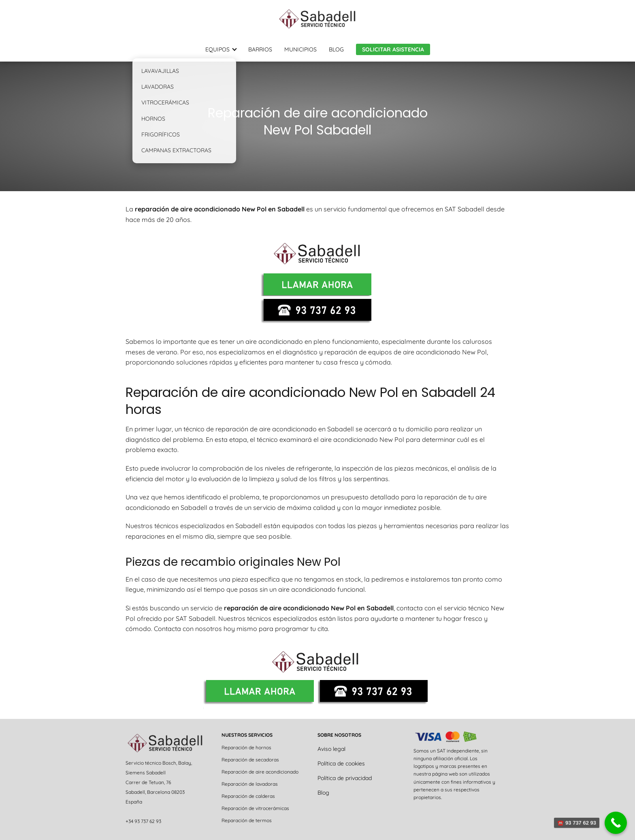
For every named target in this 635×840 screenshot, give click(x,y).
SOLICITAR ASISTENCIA (393, 49)
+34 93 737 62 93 (143, 821)
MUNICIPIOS (300, 49)
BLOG (336, 49)
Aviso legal (331, 749)
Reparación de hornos (246, 747)
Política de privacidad (345, 778)
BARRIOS (260, 49)
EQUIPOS (217, 49)
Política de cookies (341, 763)
